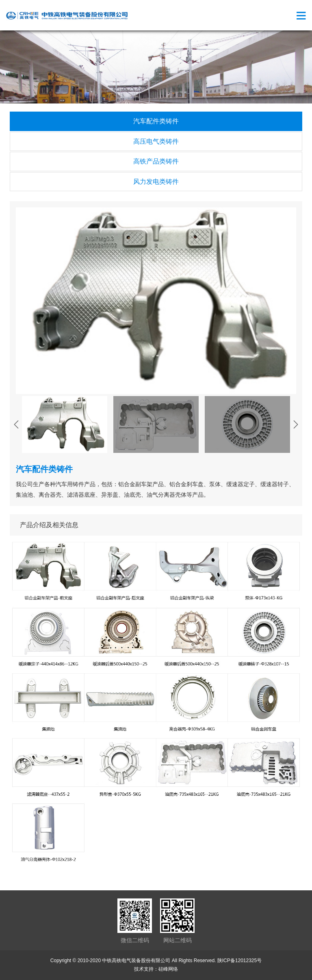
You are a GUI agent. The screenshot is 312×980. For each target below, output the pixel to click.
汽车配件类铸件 (156, 121)
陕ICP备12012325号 (239, 961)
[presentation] (16, 424)
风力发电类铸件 (156, 182)
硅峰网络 (168, 969)
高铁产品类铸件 (156, 161)
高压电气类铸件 (156, 141)
